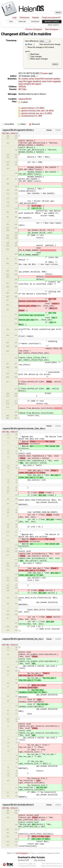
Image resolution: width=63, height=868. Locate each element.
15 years (44, 73)
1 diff (39, 116)
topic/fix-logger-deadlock (30, 81)
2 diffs (48, 113)
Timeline (22, 22)
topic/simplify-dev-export (30, 84)
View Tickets (54, 25)
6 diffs (50, 111)
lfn (20, 79)
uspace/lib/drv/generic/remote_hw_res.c (23, 639)
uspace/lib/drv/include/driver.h (18, 805)
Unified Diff (23, 860)
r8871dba (6, 133)
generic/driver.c (29, 108)
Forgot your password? (51, 18)
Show (29, 44)
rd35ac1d (14, 133)
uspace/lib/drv (25, 99)
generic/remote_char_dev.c (34, 111)
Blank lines (35, 54)
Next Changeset (52, 29)
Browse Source (52, 22)
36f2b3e (22, 87)
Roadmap (35, 22)
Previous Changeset (34, 29)
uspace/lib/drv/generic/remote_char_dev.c (24, 429)
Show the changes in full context (40, 47)
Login (14, 18)
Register (36, 18)
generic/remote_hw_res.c (33, 113)
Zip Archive (40, 860)
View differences (32, 41)
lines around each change (47, 44)
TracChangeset (22, 853)
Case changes (36, 57)
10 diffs (40, 108)
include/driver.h (29, 116)
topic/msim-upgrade (51, 81)
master (25, 79)
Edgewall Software (29, 866)
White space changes (39, 59)
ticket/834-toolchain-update (47, 79)
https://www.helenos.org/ (52, 866)
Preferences (24, 18)
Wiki (11, 22)
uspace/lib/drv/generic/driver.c (18, 130)
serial (31, 79)
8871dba (22, 89)
